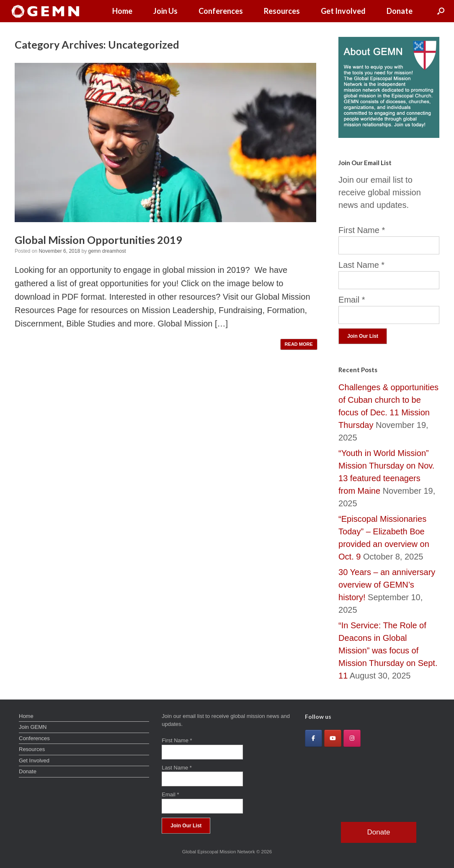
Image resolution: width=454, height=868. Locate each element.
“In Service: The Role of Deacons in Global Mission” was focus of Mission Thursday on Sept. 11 (388, 650)
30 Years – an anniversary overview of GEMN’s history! (387, 585)
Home (122, 11)
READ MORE (299, 344)
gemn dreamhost (107, 251)
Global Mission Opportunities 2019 (98, 240)
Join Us (165, 11)
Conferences (221, 11)
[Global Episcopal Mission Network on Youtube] (333, 738)
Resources (282, 11)
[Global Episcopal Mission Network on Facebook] (313, 738)
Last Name (361, 265)
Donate (400, 11)
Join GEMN (33, 727)
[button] (441, 11)
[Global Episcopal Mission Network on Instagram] (352, 738)
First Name (362, 230)
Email (352, 300)
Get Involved (343, 11)
